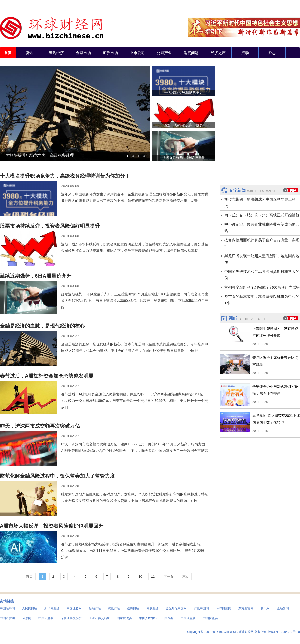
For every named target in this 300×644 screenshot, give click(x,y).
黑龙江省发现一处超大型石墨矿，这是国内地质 (262, 259)
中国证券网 (74, 608)
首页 (8, 53)
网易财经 (152, 608)
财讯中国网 (201, 608)
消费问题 (191, 53)
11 (153, 577)
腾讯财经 (114, 608)
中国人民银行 (148, 618)
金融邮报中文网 (176, 608)
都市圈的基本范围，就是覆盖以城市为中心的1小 (262, 300)
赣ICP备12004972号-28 (284, 632)
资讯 (29, 53)
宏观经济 (56, 53)
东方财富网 (246, 608)
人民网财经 (30, 608)
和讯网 (265, 608)
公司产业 (164, 53)
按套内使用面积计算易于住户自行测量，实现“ (262, 243)
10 (140, 577)
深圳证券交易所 (71, 618)
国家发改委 (124, 618)
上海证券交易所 (99, 618)
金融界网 (283, 608)
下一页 (169, 577)
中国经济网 (7, 608)
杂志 (272, 53)
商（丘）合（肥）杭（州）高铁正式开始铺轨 (262, 215)
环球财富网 (224, 608)
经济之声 (218, 53)
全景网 (27, 618)
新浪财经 (95, 608)
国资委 (169, 618)
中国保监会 (210, 618)
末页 (186, 577)
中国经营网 (7, 618)
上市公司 (137, 53)
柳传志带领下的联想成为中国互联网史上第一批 (262, 202)
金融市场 (83, 53)
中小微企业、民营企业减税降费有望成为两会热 (262, 227)
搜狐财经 (133, 608)
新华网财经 (52, 608)
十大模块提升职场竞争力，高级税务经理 (38, 155)
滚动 (245, 53)
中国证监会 (46, 618)
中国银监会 (188, 618)
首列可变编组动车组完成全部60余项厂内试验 (262, 287)
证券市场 (110, 53)
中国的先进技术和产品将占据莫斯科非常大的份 (262, 275)
